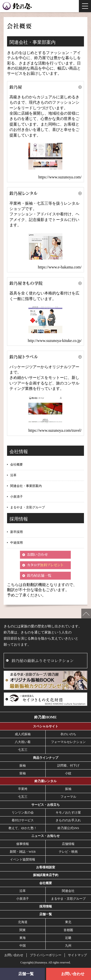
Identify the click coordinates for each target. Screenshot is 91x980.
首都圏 (68, 930)
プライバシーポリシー (46, 955)
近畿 (68, 938)
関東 (23, 930)
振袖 (23, 765)
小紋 (68, 773)
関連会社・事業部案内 (26, 486)
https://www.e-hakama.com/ (60, 267)
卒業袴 (23, 789)
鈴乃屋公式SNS (68, 828)
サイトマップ (77, 955)
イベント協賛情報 (23, 859)
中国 (23, 946)
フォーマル (68, 797)
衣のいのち (68, 734)
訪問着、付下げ (68, 765)
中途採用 (17, 543)
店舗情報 (68, 844)
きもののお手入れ (68, 820)
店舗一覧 (46, 914)
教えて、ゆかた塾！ (23, 828)
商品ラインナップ (46, 758)
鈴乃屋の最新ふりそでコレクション (43, 661)
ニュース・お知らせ (45, 836)
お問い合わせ (14, 955)
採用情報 (46, 906)
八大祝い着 (23, 742)
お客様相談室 (46, 867)
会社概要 (17, 464)
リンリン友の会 (23, 812)
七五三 (23, 750)
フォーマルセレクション (68, 742)
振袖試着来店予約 (46, 875)
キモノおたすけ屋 (68, 812)
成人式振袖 (23, 734)
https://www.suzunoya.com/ (60, 177)
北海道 (23, 922)
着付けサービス (23, 820)
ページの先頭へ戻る (86, 614)
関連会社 (68, 891)
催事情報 (23, 844)
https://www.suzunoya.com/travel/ (55, 430)
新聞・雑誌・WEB (23, 852)
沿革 (13, 475)
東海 (23, 938)
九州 (68, 946)
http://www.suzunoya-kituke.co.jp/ (55, 341)
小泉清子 (17, 497)
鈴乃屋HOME (45, 717)
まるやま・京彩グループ (28, 507)
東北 (68, 922)
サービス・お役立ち (45, 805)
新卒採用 (17, 532)
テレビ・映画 (68, 852)
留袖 (23, 773)
